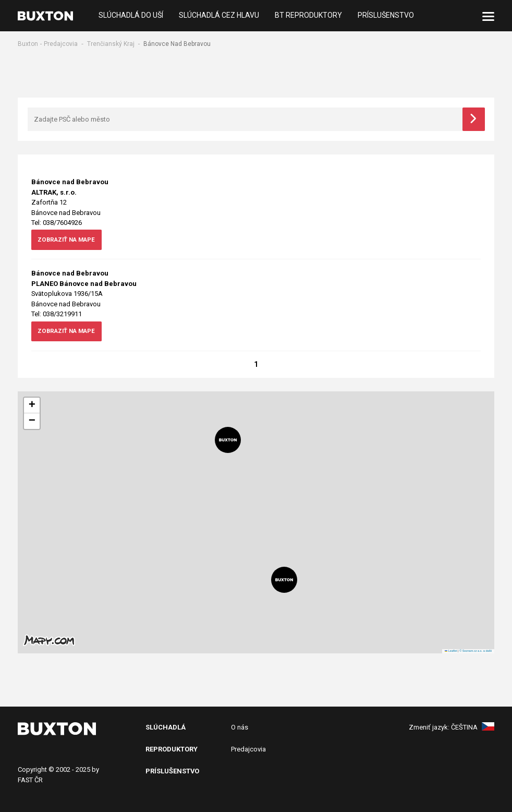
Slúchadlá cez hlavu (219, 16)
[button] (228, 440)
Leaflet (451, 651)
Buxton (28, 44)
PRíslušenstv (170, 772)
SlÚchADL (163, 728)
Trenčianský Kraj (111, 44)
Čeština (473, 728)
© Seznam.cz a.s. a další (476, 651)
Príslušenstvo (386, 16)
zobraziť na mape (69, 241)
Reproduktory (172, 750)
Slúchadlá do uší (131, 16)
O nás (240, 728)
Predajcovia (61, 44)
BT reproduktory (308, 16)
